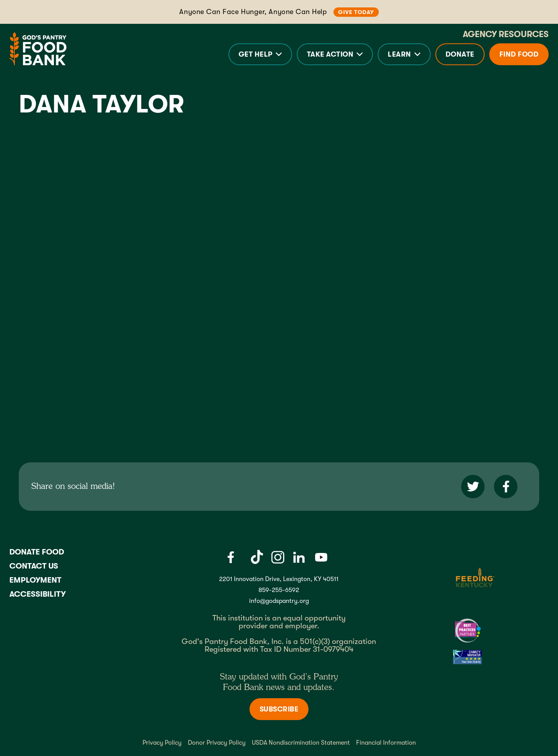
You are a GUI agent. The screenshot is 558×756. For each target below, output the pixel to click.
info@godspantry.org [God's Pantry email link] (279, 601)
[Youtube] (321, 557)
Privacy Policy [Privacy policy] (162, 743)
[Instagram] (278, 557)
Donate (460, 54)
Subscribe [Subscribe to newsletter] (279, 709)
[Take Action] (335, 54)
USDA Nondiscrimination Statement (301, 743)
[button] (260, 54)
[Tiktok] (257, 557)
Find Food (519, 54)
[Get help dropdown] (260, 54)
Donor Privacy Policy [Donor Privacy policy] (217, 743)
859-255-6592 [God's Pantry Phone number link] (279, 590)
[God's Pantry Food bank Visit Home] (38, 49)
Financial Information (386, 743)
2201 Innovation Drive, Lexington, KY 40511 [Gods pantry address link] (279, 579)
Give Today (356, 12)
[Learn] (404, 54)
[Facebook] (231, 557)
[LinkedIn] (299, 557)
